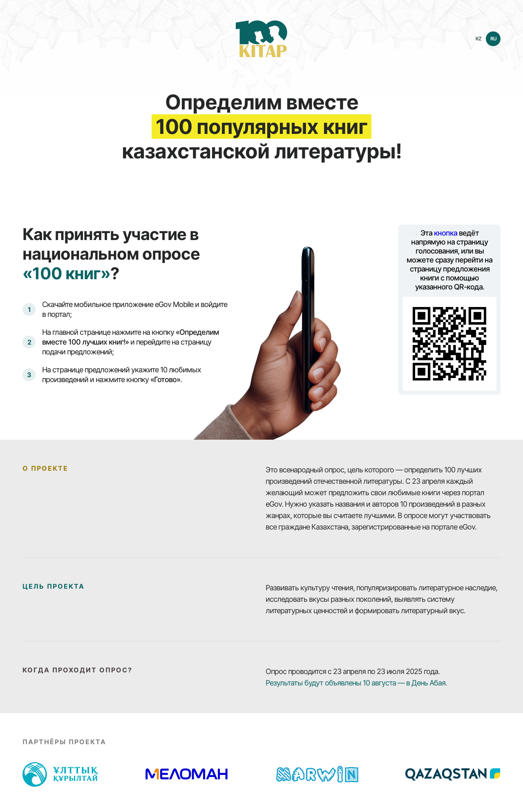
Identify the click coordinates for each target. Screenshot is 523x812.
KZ (478, 39)
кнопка (446, 233)
